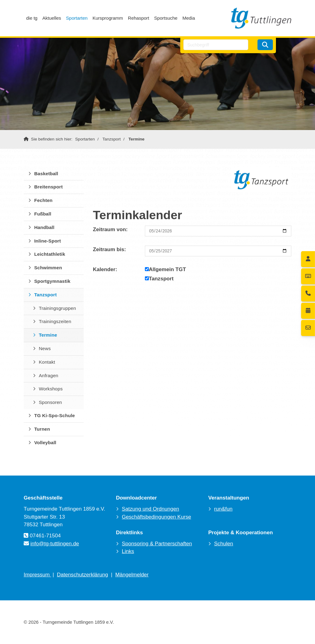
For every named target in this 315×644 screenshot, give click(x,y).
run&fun (223, 509)
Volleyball (45, 443)
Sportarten (77, 18)
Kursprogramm (108, 18)
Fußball (43, 214)
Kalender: (105, 269)
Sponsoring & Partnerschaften (157, 544)
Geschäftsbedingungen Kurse (156, 517)
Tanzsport (112, 139)
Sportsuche (166, 18)
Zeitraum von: (110, 229)
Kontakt (47, 362)
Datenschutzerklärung (82, 575)
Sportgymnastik (52, 281)
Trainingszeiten (55, 321)
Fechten (43, 200)
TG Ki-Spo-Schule (54, 415)
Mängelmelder (132, 575)
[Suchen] (265, 45)
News (45, 348)
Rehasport (139, 18)
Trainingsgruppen (57, 308)
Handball (44, 227)
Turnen (42, 429)
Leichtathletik (50, 254)
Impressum (37, 575)
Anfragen (48, 375)
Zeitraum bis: (109, 249)
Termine (137, 139)
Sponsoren (50, 402)
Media (189, 18)
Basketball (46, 174)
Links (128, 551)
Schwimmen (48, 268)
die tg (32, 18)
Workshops (51, 389)
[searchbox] (216, 45)
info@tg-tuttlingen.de (55, 544)
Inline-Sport (48, 241)
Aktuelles (52, 18)
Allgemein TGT (165, 269)
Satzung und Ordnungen (150, 509)
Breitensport (48, 187)
